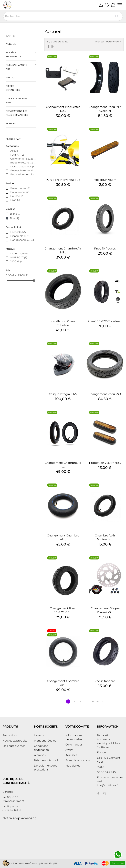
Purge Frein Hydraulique (63, 180)
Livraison (40, 735)
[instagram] (104, 794)
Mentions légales (45, 741)
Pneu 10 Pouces (105, 248)
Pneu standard (105, 681)
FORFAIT (11, 124)
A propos (40, 755)
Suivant (97, 701)
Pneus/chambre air (16, 67)
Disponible (20, 236)
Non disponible (22, 240)
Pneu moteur (20, 188)
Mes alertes (73, 766)
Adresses (71, 755)
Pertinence (114, 42)
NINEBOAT (19, 257)
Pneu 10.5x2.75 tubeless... (105, 321)
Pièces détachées (13, 88)
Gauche (17, 196)
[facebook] (98, 794)
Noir (15, 218)
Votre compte (77, 727)
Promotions (10, 735)
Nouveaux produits (15, 741)
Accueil (11, 36)
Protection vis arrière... (105, 463)
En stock (18, 232)
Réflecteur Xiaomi (105, 180)
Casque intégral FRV (63, 394)
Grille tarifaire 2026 (16, 100)
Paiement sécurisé (46, 760)
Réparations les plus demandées (17, 113)
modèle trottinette (14, 54)
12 (89, 701)
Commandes (74, 745)
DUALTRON (19, 254)
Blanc (15, 214)
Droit (15, 200)
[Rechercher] (63, 16)
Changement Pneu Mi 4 (105, 394)
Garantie (8, 792)
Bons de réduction (78, 760)
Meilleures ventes (14, 746)
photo (10, 77)
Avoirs (69, 750)
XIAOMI (17, 261)
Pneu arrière (20, 192)
